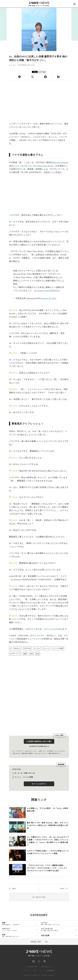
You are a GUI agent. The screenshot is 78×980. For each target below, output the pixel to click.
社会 (19, 935)
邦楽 (31, 654)
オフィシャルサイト (39, 784)
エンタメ (37, 648)
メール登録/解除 (48, 971)
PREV (14, 889)
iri (10, 648)
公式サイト (31, 629)
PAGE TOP (36, 942)
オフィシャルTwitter (53, 629)
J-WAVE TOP (33, 967)
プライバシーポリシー (32, 971)
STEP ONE (27, 648)
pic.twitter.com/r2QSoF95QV (47, 291)
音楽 (37, 654)
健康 (25, 654)
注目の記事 (45, 935)
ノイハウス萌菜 (58, 648)
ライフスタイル (58, 930)
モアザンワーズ (15, 654)
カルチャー (19, 930)
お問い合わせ (45, 967)
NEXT (62, 889)
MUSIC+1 (17, 648)
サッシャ (46, 648)
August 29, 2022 (49, 298)
